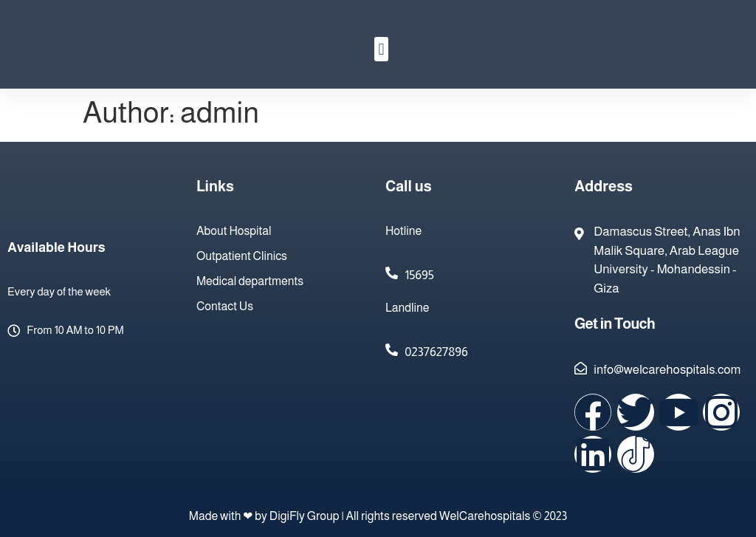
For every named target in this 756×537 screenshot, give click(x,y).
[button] (381, 49)
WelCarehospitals (485, 516)
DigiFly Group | (308, 516)
